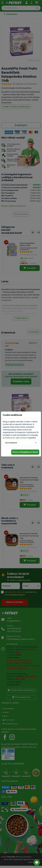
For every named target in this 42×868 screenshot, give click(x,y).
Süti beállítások (11, 443)
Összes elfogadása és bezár (25, 452)
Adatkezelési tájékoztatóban (16, 438)
